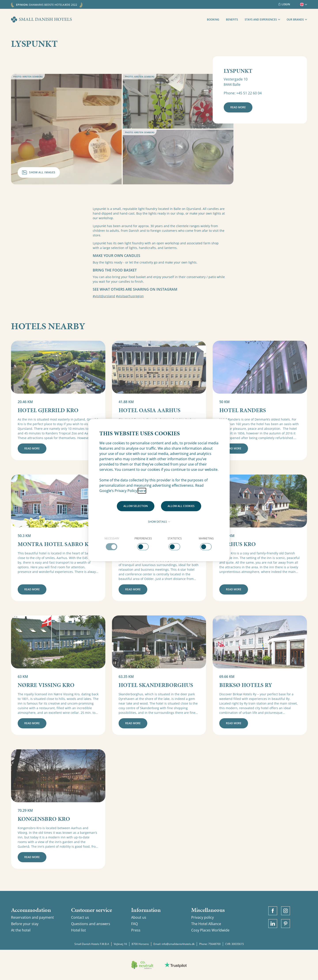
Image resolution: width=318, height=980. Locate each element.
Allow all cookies (181, 506)
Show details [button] (159, 522)
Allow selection (136, 506)
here (142, 491)
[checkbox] (112, 543)
